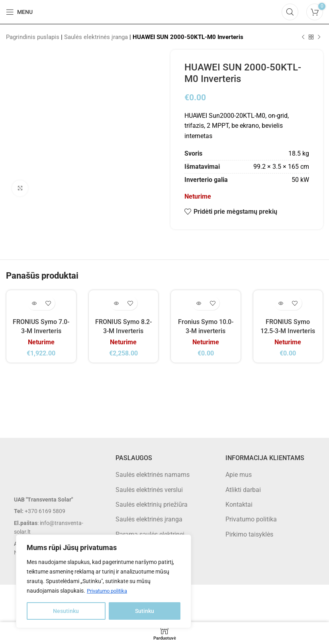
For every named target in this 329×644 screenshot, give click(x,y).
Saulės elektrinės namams (153, 474)
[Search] (290, 12)
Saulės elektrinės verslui (149, 489)
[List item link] (55, 511)
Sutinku (145, 611)
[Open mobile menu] (19, 12)
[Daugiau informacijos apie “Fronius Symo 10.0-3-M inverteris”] (199, 303)
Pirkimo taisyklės (249, 534)
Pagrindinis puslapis (33, 37)
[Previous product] (303, 37)
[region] (104, 582)
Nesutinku (66, 611)
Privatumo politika (109, 591)
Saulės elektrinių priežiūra (152, 504)
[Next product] (319, 37)
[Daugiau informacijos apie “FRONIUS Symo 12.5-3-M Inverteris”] (281, 303)
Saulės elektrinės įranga (96, 37)
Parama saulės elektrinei (150, 534)
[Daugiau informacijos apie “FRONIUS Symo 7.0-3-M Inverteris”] (34, 303)
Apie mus (239, 474)
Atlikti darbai (243, 489)
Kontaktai (239, 504)
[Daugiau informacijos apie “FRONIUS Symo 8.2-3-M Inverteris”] (117, 303)
